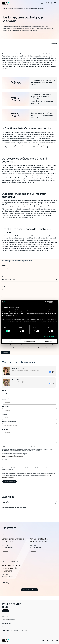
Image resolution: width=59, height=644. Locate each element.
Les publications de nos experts (22, 8)
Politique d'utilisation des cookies (15, 630)
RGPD (4, 627)
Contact (5, 611)
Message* (5, 429)
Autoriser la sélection (30, 341)
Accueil (5, 8)
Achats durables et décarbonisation (14, 508)
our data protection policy (41, 348)
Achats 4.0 (6, 502)
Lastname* (6, 399)
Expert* (5, 390)
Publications (11, 8)
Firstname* (6, 407)
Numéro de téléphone (9, 422)
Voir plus (6, 553)
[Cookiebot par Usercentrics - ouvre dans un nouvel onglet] (47, 302)
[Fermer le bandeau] (57, 302)
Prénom (3, 286)
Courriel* (4, 265)
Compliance (6, 623)
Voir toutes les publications (29, 590)
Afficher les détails (49, 337)
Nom (2, 297)
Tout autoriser (48, 341)
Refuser (11, 341)
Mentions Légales (8, 620)
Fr (48, 3)
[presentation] (14, 463)
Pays (2, 276)
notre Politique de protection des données (13, 456)
